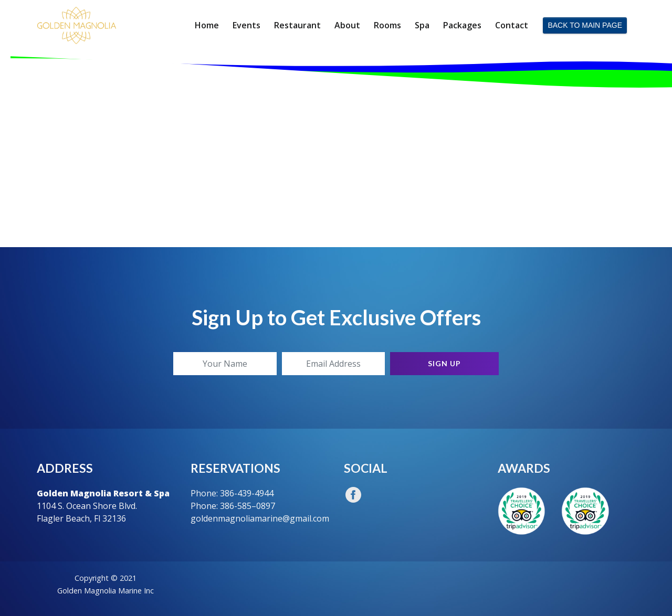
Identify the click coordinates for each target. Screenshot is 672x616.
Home (207, 25)
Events (246, 25)
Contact (512, 25)
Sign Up (444, 363)
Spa (422, 25)
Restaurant (297, 25)
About (347, 25)
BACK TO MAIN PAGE (585, 25)
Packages (462, 25)
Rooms (387, 25)
